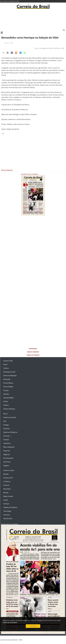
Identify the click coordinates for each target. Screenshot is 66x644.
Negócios (7, 454)
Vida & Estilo (8, 518)
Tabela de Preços (33, 355)
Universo (7, 515)
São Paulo (7, 462)
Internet (6, 485)
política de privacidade (10, 622)
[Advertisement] (33, 20)
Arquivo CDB (8, 43)
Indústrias (7, 443)
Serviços (6, 504)
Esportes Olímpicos (10, 432)
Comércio (7, 481)
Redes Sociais (8, 496)
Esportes (6, 429)
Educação (7, 379)
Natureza (7, 451)
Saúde (6, 500)
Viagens (6, 466)
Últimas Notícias (9, 409)
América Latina (9, 470)
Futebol (6, 440)
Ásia (5, 421)
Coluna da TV (8, 478)
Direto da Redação (10, 376)
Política (6, 405)
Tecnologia (7, 511)
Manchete (7, 489)
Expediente (33, 349)
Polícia (6, 401)
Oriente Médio (9, 398)
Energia (6, 425)
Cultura (6, 368)
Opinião (6, 394)
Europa (6, 390)
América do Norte (10, 417)
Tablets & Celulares (10, 507)
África (5, 414)
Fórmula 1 (7, 436)
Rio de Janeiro (8, 458)
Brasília (6, 474)
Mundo (6, 493)
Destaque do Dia (9, 372)
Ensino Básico (8, 383)
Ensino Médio (8, 387)
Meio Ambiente (9, 447)
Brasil (5, 364)
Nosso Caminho (33, 352)
